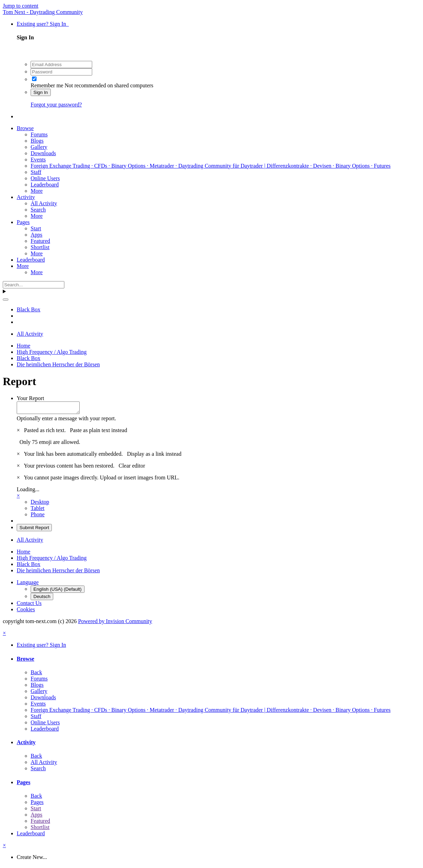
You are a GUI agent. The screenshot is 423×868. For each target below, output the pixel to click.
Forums (39, 134)
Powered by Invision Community (115, 623)
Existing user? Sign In (43, 24)
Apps (37, 235)
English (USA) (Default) (58, 591)
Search (38, 210)
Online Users (45, 178)
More (37, 191)
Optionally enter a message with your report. (66, 420)
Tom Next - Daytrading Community (43, 12)
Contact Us (29, 605)
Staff (36, 172)
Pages (23, 222)
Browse (25, 128)
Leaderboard (45, 185)
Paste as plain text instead (98, 432)
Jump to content (21, 6)
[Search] (34, 285)
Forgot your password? (56, 105)
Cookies (26, 611)
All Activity (44, 203)
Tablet (38, 510)
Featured (40, 241)
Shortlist (40, 247)
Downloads (43, 153)
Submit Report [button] (34, 530)
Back (36, 674)
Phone (38, 516)
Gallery (39, 147)
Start (36, 228)
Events (38, 160)
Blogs (37, 141)
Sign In (41, 92)
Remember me (47, 85)
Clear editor (132, 468)
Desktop (40, 504)
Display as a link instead (154, 456)
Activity (26, 197)
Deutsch (42, 599)
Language (28, 584)
